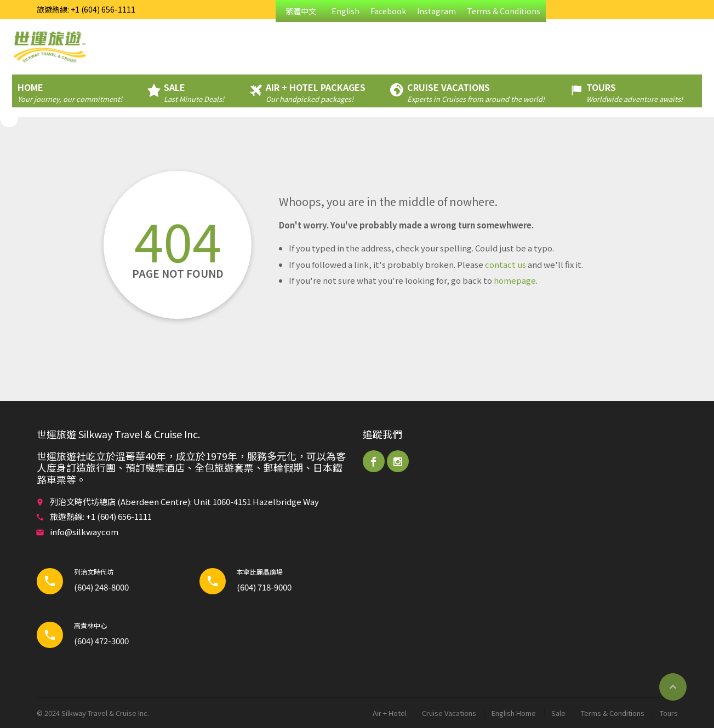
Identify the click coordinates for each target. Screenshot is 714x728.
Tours (669, 713)
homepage (515, 280)
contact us (505, 264)
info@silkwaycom (84, 532)
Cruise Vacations (449, 713)
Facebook (388, 11)
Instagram (436, 11)
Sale (558, 713)
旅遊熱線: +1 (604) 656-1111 (86, 9)
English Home (514, 713)
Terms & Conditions (504, 11)
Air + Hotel (390, 713)
